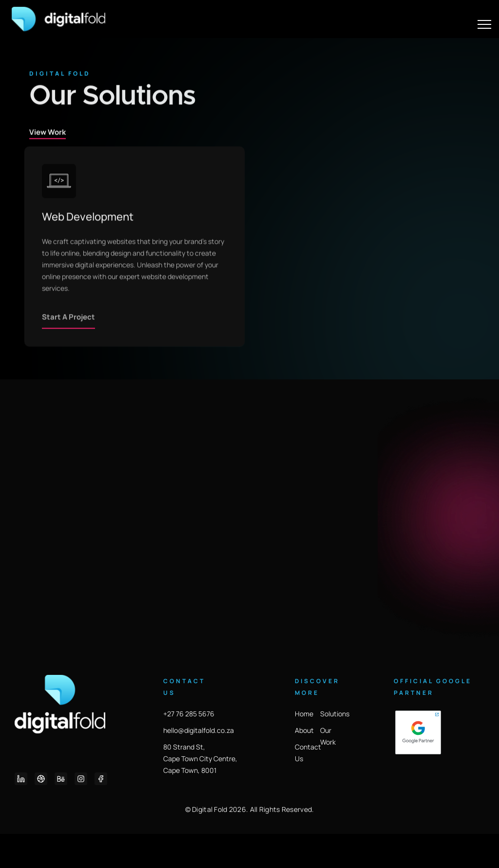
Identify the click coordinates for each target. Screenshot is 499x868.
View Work (48, 163)
